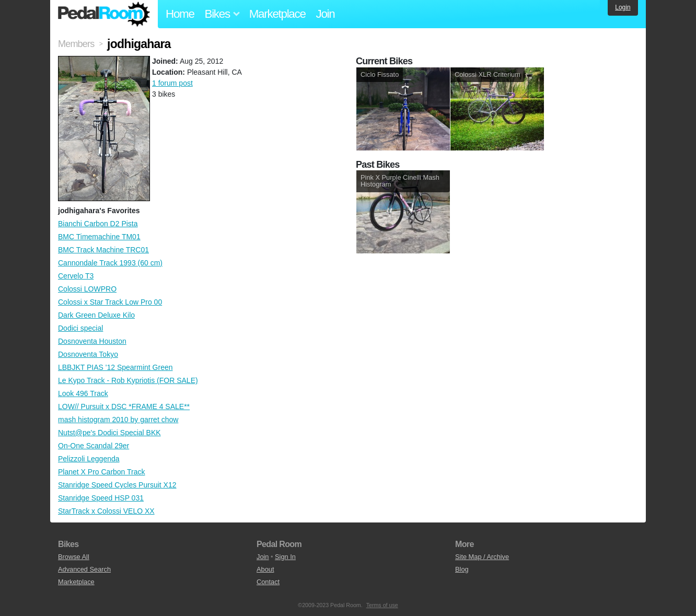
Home (180, 14)
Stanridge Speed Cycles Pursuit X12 (117, 485)
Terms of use (382, 605)
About (265, 569)
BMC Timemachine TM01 (99, 237)
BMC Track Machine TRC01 (103, 250)
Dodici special (80, 328)
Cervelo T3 (76, 276)
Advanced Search (84, 569)
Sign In (285, 557)
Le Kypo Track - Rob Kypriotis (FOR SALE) (128, 380)
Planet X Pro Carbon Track (102, 472)
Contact (268, 582)
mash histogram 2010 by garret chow (118, 420)
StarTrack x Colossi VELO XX (106, 511)
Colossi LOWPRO (87, 289)
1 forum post (172, 83)
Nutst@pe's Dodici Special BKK (109, 433)
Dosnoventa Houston (92, 341)
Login (623, 7)
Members (76, 44)
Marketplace (277, 14)
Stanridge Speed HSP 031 (101, 498)
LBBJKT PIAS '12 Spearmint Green (115, 367)
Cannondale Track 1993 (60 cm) (110, 263)
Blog (462, 569)
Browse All (74, 557)
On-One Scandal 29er (94, 446)
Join (326, 14)
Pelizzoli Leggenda (89, 459)
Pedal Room (104, 14)
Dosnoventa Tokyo (88, 354)
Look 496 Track (83, 393)
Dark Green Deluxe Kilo (96, 315)
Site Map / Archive (482, 557)
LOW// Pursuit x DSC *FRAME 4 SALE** (124, 406)
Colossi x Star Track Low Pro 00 (110, 302)
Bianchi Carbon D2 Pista (98, 224)
